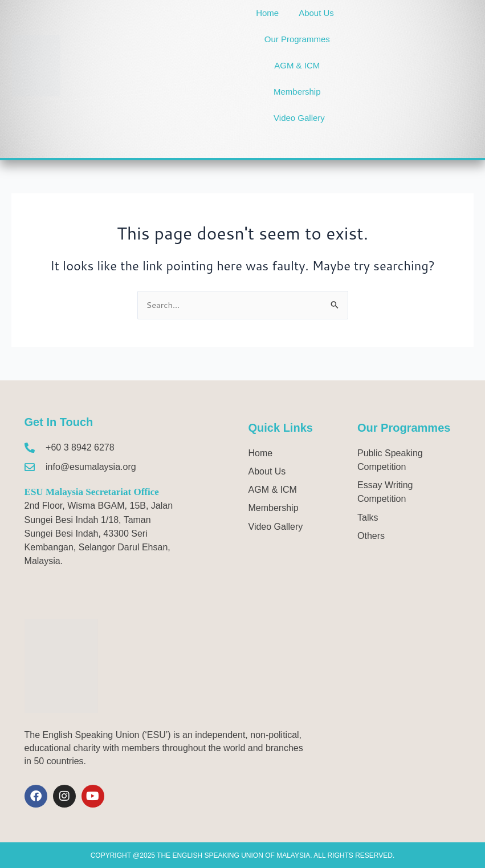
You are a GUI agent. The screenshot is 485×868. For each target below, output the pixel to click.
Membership (297, 92)
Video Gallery (299, 118)
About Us (316, 13)
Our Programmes (297, 39)
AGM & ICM (297, 65)
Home (267, 13)
